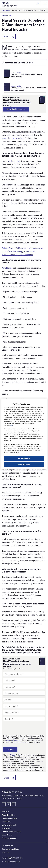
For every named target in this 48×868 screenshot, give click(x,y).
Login (38, 3)
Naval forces (7, 268)
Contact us (6, 822)
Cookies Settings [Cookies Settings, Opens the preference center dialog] (24, 458)
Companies (6, 10)
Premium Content (9, 838)
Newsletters (6, 828)
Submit (10, 749)
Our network (7, 835)
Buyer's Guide (16, 73)
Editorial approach (9, 825)
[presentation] (21, 728)
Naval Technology (13, 161)
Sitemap (5, 852)
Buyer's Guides (7, 16)
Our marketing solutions (11, 831)
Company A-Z (17, 10)
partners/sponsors (13, 740)
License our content (10, 818)
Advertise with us (9, 815)
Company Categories (30, 10)
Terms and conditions (10, 849)
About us (5, 812)
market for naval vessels (12, 138)
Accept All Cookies (24, 464)
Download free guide (16, 109)
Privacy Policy (15, 755)
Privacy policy (7, 846)
